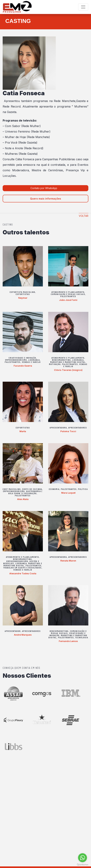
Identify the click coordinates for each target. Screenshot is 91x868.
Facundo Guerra (23, 366)
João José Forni (68, 300)
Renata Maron (68, 561)
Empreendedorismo (16, 360)
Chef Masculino (12, 489)
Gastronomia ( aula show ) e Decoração (25, 492)
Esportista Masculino (22, 292)
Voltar (84, 216)
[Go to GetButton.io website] (83, 864)
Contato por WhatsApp (44, 188)
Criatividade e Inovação (22, 358)
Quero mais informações (46, 199)
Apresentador (13, 631)
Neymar (23, 298)
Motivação (55, 364)
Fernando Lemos (68, 641)
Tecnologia (82, 637)
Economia (54, 489)
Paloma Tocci (68, 431)
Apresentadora (58, 428)
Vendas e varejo (31, 362)
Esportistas (23, 294)
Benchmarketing (61, 360)
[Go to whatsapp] (83, 858)
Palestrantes (68, 296)
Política (83, 489)
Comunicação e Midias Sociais (68, 294)
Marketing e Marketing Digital (68, 362)
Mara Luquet (68, 493)
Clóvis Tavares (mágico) (68, 370)
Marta (23, 431)
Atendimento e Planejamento (68, 292)
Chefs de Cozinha (32, 489)
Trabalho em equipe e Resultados (22, 568)
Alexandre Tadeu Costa (23, 573)
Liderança (34, 360)
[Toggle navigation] (83, 7)
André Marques (23, 635)
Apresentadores (78, 428)
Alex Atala (23, 499)
